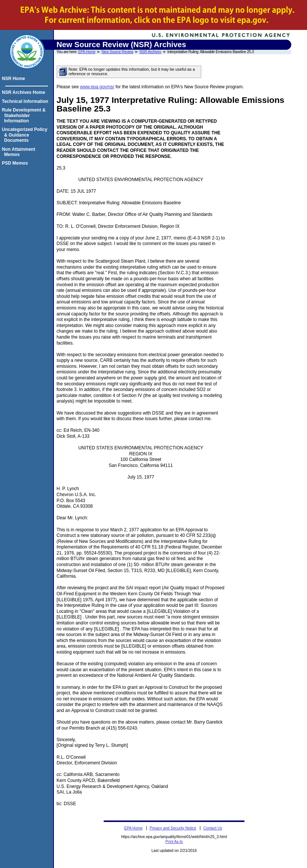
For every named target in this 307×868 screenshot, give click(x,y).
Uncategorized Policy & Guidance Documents (26, 135)
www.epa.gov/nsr (97, 87)
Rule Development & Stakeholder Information (25, 115)
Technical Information (26, 101)
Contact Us (213, 828)
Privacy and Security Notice (173, 828)
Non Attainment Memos (20, 152)
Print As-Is (174, 842)
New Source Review (117, 52)
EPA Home (87, 52)
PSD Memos (16, 163)
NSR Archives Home (25, 92)
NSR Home (15, 79)
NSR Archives (150, 52)
